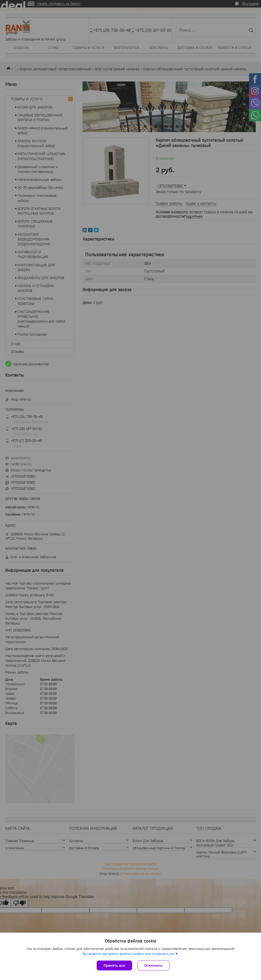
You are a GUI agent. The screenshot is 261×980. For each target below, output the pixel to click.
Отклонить (154, 965)
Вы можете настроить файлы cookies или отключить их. (129, 954)
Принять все (114, 965)
